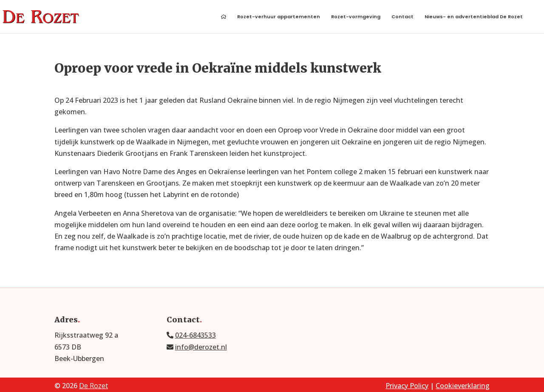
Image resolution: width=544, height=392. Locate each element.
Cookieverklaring (463, 386)
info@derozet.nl (201, 347)
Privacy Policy (407, 386)
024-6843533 (195, 335)
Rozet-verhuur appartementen (279, 17)
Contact (402, 17)
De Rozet (93, 386)
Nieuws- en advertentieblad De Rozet (474, 17)
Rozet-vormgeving (356, 17)
